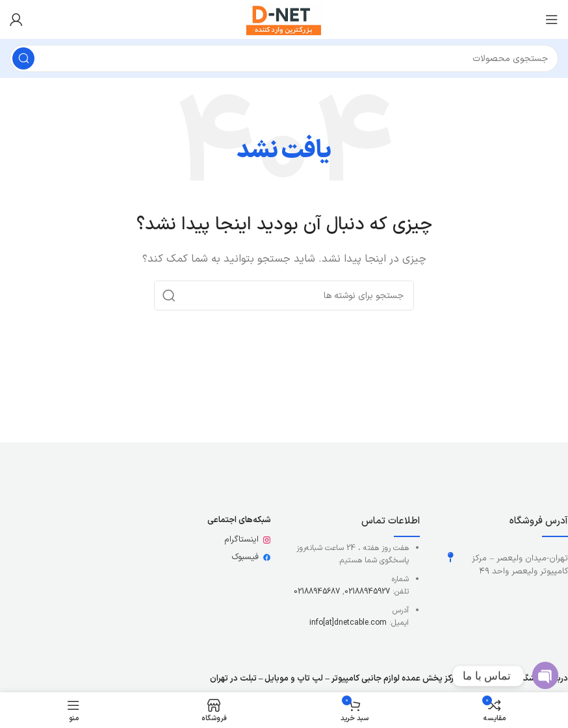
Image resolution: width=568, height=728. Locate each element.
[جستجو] (284, 58)
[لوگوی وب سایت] (284, 19)
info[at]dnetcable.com (348, 623)
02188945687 (317, 592)
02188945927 (367, 592)
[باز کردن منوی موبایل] (552, 19)
